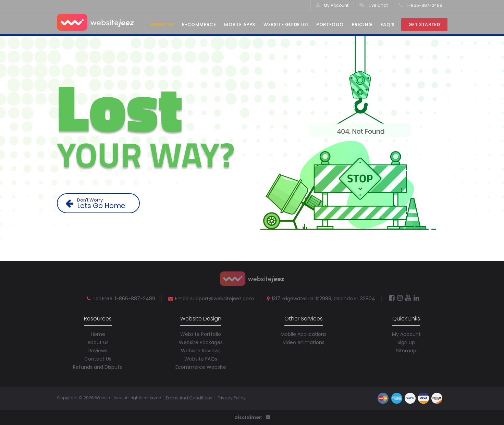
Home (98, 334)
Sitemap (406, 351)
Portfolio (330, 25)
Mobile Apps (240, 25)
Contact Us (98, 359)
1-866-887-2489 (420, 5)
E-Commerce (199, 25)
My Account (332, 5)
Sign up (406, 342)
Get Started (424, 25)
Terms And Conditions (189, 398)
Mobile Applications (304, 334)
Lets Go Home (101, 204)
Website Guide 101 (286, 25)
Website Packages (201, 342)
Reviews (98, 351)
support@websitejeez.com (222, 299)
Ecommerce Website (201, 367)
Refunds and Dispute (98, 367)
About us (98, 342)
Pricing (362, 25)
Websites (162, 25)
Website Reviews (201, 351)
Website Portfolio (201, 334)
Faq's (388, 25)
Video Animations (304, 342)
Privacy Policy (232, 398)
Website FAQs (201, 359)
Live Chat (373, 5)
